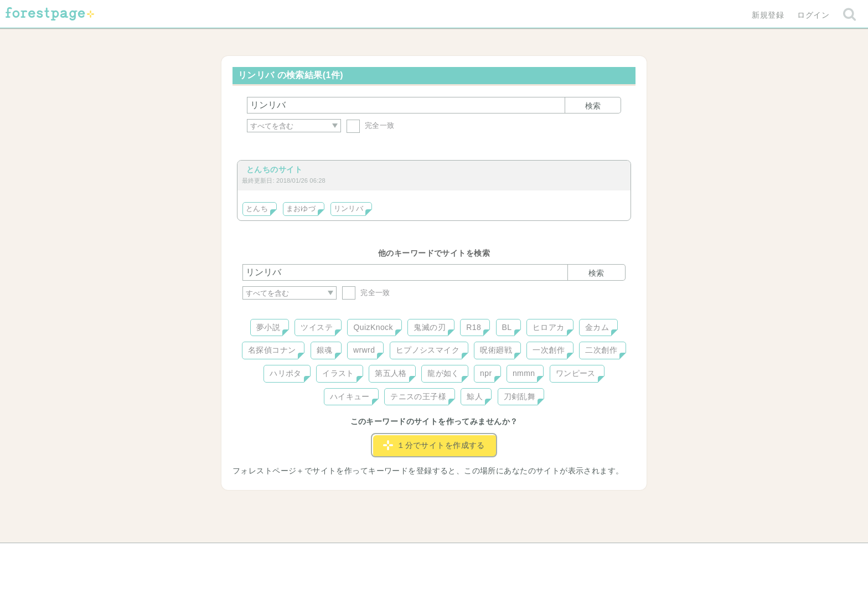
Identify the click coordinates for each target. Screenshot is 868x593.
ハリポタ (286, 373)
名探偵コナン (272, 350)
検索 (593, 106)
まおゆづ (301, 209)
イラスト (338, 373)
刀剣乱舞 (520, 396)
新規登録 (768, 15)
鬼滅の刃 (430, 327)
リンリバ (349, 209)
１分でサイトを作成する (434, 445)
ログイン (813, 15)
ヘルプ (292, 555)
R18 (474, 327)
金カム (597, 327)
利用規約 (418, 555)
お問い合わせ (354, 555)
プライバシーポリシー (554, 555)
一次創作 (549, 350)
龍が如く (443, 373)
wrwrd (364, 350)
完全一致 (371, 125)
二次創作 (601, 350)
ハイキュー (350, 396)
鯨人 (475, 396)
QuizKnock (373, 327)
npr (486, 373)
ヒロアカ (549, 327)
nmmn (524, 373)
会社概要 (477, 555)
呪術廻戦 (496, 350)
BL (507, 327)
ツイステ (317, 327)
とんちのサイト (274, 169)
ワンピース (576, 373)
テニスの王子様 (418, 396)
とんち (257, 209)
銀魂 (325, 350)
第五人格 (391, 373)
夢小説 (268, 327)
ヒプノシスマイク (428, 350)
